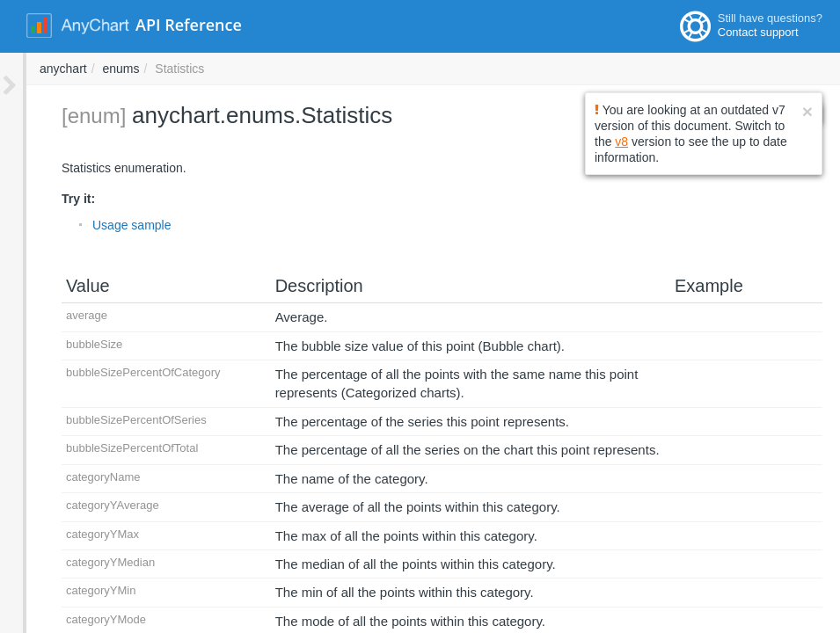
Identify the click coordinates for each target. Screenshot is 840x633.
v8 (621, 142)
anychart (301, 69)
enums (358, 69)
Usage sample (106, 225)
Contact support (758, 32)
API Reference (189, 25)
